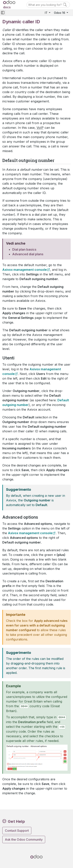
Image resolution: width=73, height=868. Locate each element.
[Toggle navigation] (3, 13)
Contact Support (17, 831)
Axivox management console (25, 270)
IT (47, 13)
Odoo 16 (60, 13)
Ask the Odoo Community (24, 839)
